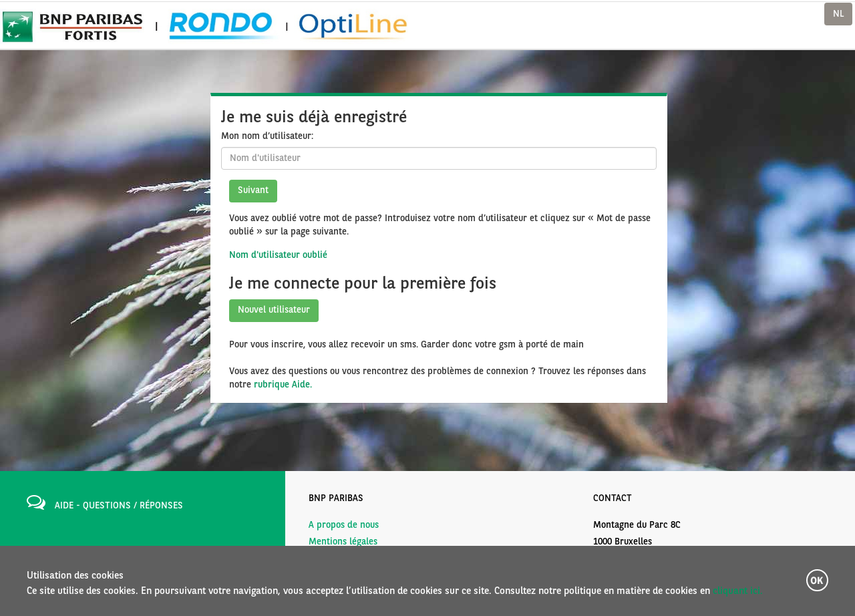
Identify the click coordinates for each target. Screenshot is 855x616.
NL (838, 14)
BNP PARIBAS (336, 498)
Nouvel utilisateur (274, 310)
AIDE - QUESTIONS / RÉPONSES (119, 506)
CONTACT (613, 498)
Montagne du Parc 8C (637, 525)
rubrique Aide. (283, 385)
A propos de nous (344, 525)
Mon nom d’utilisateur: (267, 136)
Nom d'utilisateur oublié (278, 255)
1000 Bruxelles (623, 542)
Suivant (253, 190)
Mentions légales (343, 542)
